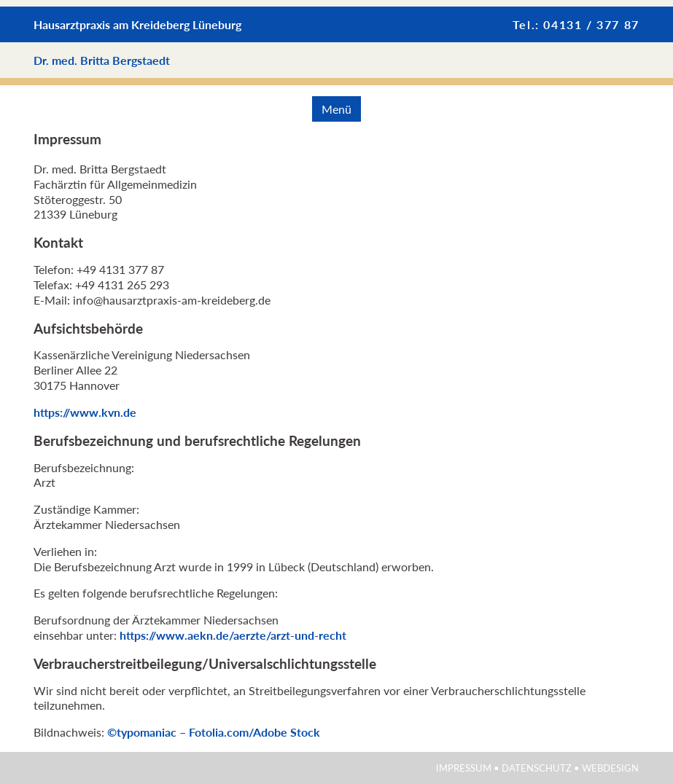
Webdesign (610, 768)
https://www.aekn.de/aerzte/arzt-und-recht (233, 635)
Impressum (464, 768)
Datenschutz (537, 768)
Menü (336, 109)
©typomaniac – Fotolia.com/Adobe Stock (214, 732)
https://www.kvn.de (85, 412)
